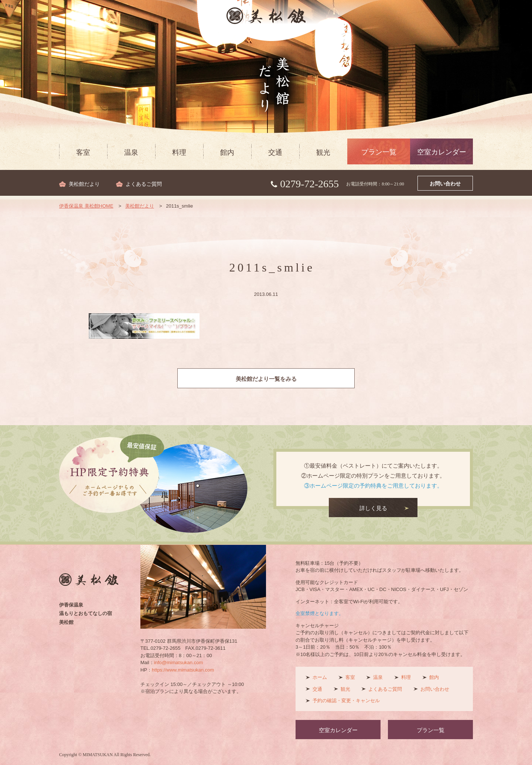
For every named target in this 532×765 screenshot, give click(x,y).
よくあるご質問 (144, 184)
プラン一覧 (379, 152)
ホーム (320, 677)
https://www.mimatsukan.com (183, 670)
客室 (83, 152)
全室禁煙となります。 (320, 613)
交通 (275, 152)
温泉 (131, 152)
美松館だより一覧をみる (266, 379)
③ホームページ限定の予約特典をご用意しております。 (373, 486)
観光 (323, 152)
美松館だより (84, 184)
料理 (179, 152)
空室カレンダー (442, 152)
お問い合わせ (445, 184)
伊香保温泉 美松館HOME (86, 206)
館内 (227, 152)
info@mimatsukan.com (178, 662)
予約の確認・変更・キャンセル (346, 701)
